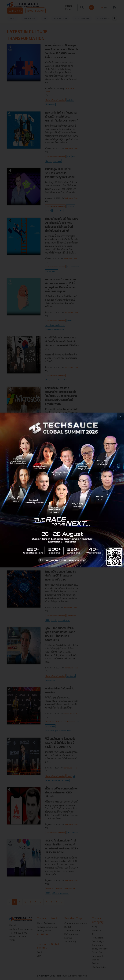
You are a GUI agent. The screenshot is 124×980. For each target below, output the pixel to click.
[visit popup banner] (62, 490)
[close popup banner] (120, 416)
